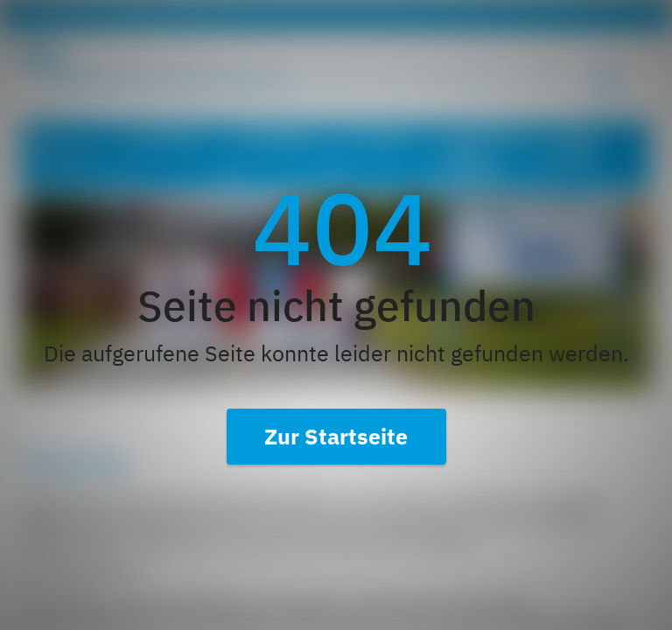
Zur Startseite (336, 436)
